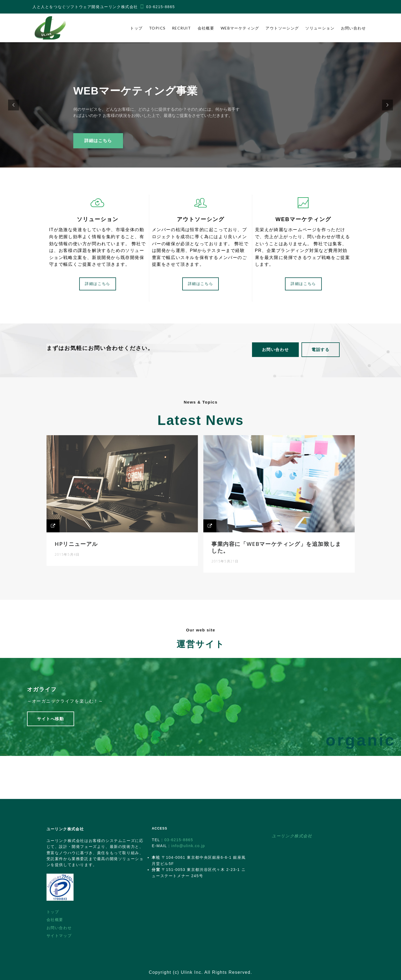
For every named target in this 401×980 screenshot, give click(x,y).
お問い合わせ (353, 28)
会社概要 (206, 28)
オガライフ (55, 692)
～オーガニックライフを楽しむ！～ (77, 703)
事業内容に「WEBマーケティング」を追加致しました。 (270, 545)
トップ (136, 28)
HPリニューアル (87, 542)
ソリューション (320, 28)
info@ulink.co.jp (188, 846)
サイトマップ (59, 936)
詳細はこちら (98, 141)
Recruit (182, 28)
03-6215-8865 (161, 7)
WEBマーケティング (240, 28)
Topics (157, 28)
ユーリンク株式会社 (292, 836)
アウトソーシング (282, 28)
